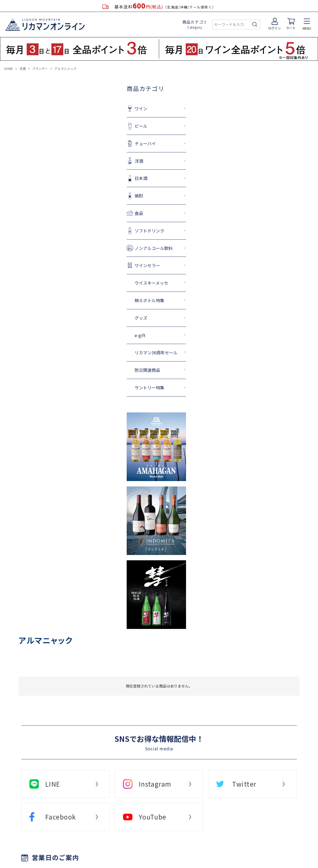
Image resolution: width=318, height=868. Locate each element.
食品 (113, 213)
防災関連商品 (122, 370)
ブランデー (40, 69)
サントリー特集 (124, 387)
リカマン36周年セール (130, 353)
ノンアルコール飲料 (128, 248)
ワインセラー (122, 265)
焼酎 (113, 196)
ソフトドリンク (124, 231)
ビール (115, 126)
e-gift (114, 335)
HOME (9, 69)
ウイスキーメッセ (126, 283)
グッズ (115, 318)
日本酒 (115, 178)
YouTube (153, 817)
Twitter (244, 784)
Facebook (61, 817)
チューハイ (120, 143)
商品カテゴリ (195, 24)
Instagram (155, 784)
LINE (53, 784)
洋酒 (23, 69)
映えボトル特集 (124, 300)
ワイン (115, 108)
